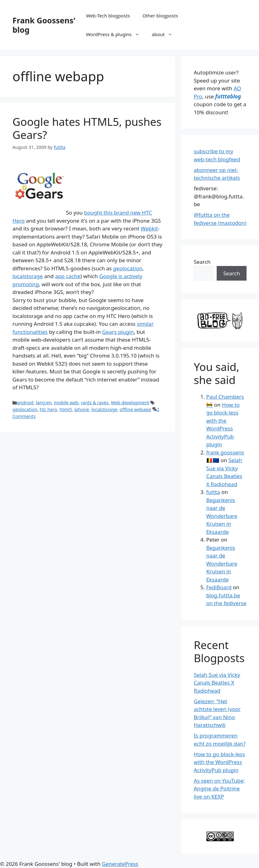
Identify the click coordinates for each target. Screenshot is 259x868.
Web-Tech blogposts (108, 16)
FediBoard (219, 587)
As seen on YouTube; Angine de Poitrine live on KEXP (219, 789)
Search (202, 262)
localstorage (28, 276)
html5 (66, 409)
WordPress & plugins (116, 34)
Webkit (149, 228)
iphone (82, 409)
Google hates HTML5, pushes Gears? (87, 128)
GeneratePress (120, 864)
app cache (68, 276)
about (165, 34)
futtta (213, 492)
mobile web (66, 403)
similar (145, 324)
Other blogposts (160, 16)
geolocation (128, 268)
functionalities (30, 332)
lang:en (44, 403)
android (25, 403)
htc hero (48, 409)
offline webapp (135, 409)
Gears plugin (118, 332)
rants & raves (95, 403)
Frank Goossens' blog (44, 25)
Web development (130, 403)
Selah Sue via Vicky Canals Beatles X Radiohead (217, 683)
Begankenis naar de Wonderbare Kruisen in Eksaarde (222, 516)
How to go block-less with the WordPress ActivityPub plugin (219, 762)
